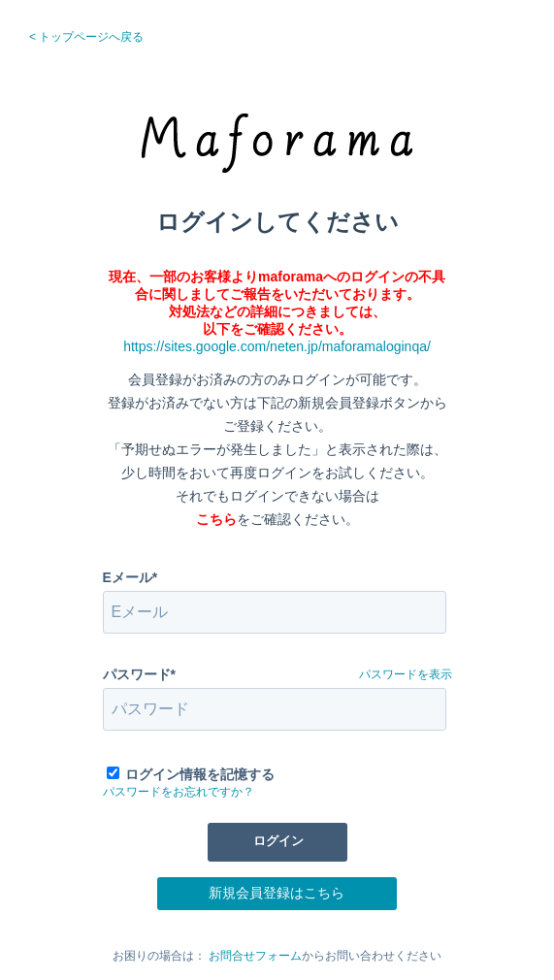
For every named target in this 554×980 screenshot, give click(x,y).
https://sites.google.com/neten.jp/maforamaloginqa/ (277, 346)
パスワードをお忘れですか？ (179, 792)
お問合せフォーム (255, 956)
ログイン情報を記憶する (200, 774)
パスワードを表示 (406, 674)
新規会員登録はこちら (277, 893)
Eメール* (130, 577)
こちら (216, 519)
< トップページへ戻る (86, 37)
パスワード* (139, 674)
